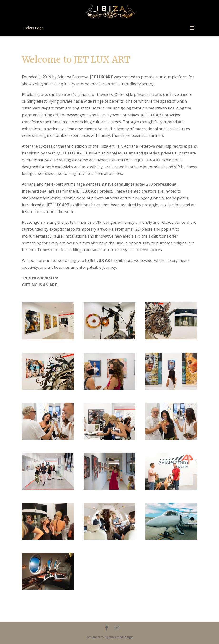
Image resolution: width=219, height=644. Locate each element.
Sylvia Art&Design (119, 637)
